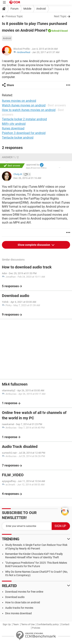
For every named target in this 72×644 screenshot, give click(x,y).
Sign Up (7, 624)
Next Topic (60, 16)
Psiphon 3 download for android (24, 133)
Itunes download (13, 128)
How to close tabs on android (23, 602)
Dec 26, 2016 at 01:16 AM (27, 178)
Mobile (27, 9)
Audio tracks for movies (19, 608)
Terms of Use (28, 624)
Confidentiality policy (48, 624)
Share (10, 85)
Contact (65, 624)
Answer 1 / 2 (10, 157)
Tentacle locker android (18, 138)
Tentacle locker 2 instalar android (24, 119)
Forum (14, 9)
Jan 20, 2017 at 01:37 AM (46, 52)
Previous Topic (14, 16)
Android (41, 9)
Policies (36, 628)
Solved (55, 31)
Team (16, 624)
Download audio (15, 597)
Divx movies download (18, 613)
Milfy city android (14, 124)
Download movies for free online (24, 592)
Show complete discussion (34, 245)
